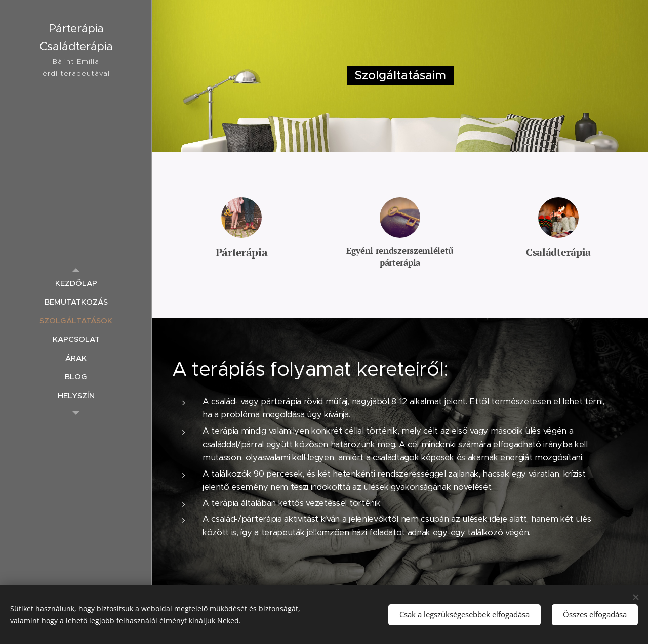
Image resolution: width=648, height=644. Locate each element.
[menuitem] (76, 283)
